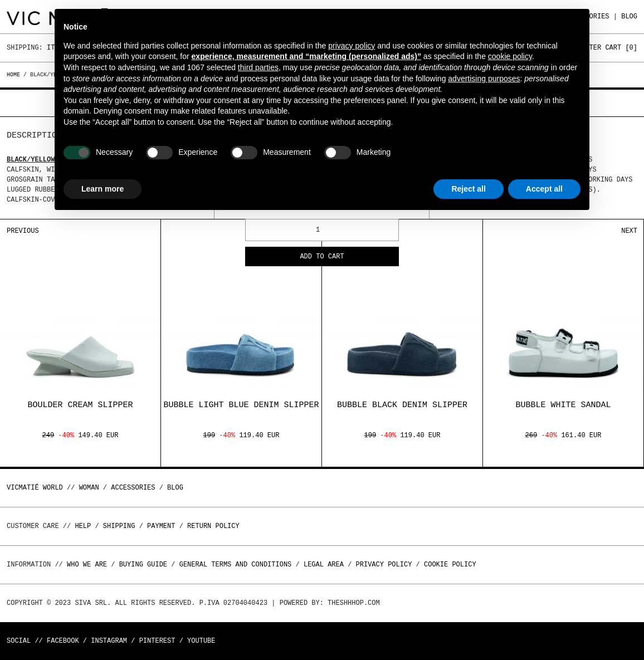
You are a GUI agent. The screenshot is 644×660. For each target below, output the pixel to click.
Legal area (324, 564)
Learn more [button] (103, 189)
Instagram (109, 641)
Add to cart (322, 257)
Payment (161, 526)
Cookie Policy (450, 564)
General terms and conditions (236, 564)
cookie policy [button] (510, 56)
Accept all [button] (544, 189)
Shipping (119, 526)
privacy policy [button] (352, 46)
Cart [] (621, 48)
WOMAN (89, 488)
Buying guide (143, 564)
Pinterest (157, 641)
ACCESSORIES (133, 488)
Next (629, 231)
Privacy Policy (384, 564)
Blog (629, 16)
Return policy (213, 526)
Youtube (201, 641)
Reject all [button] (468, 189)
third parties (258, 67)
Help (83, 526)
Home (15, 75)
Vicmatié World (35, 488)
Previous (23, 231)
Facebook (63, 641)
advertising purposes (484, 79)
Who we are (87, 564)
